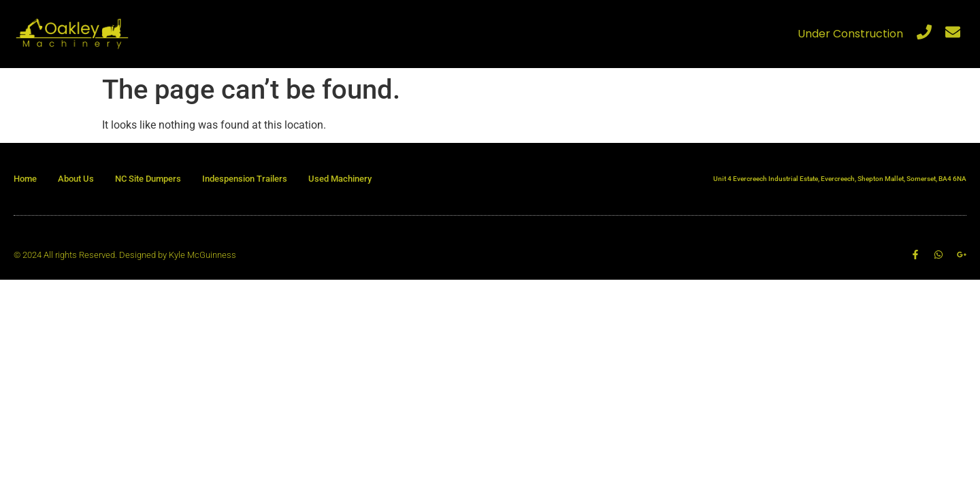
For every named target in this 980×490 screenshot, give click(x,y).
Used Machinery (340, 179)
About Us (76, 179)
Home (25, 179)
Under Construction (850, 34)
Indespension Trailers (245, 179)
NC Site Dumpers (148, 179)
